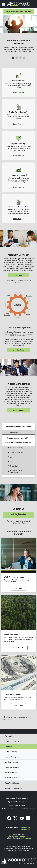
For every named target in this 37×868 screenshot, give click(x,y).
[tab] (19, 432)
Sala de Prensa (23, 798)
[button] (13, 58)
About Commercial (11, 773)
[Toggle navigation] (4, 4)
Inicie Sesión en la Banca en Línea (19, 11)
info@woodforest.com (18, 523)
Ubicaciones (11, 798)
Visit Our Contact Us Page (18, 515)
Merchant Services (11, 762)
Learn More (19, 92)
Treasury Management (12, 757)
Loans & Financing (11, 752)
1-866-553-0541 (25, 830)
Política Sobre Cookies (10, 809)
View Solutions (18, 350)
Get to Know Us (19, 648)
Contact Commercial (12, 778)
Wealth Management (12, 767)
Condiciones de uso (28, 809)
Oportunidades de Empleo (17, 802)
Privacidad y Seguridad (17, 805)
